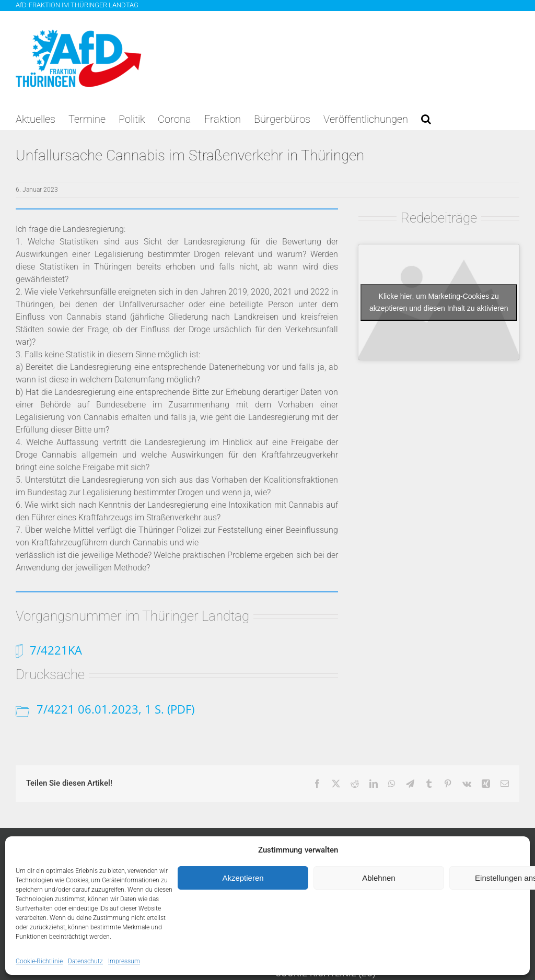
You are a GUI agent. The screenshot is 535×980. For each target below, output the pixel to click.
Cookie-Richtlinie (39, 961)
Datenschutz (85, 961)
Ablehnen (379, 878)
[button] (426, 119)
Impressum (124, 961)
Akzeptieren (243, 878)
